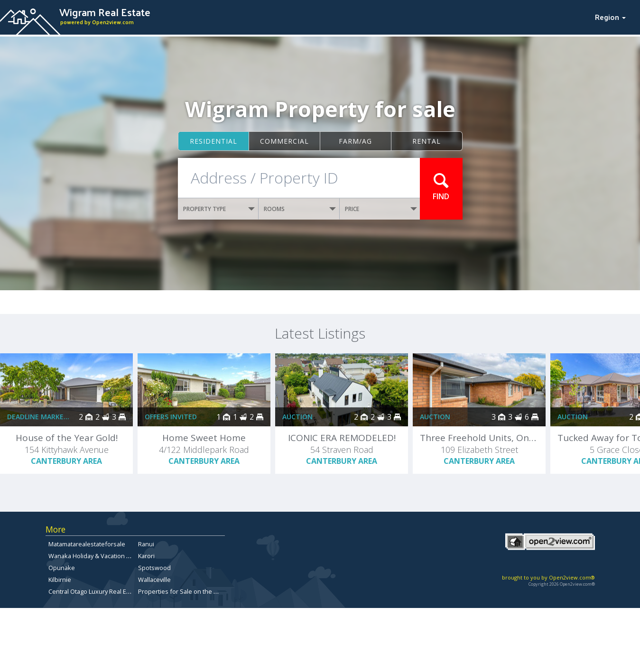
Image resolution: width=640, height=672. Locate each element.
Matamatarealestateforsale (87, 544)
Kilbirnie (60, 580)
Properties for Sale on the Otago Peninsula (199, 591)
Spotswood (154, 568)
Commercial (284, 141)
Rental (427, 141)
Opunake (62, 568)
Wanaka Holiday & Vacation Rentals (98, 556)
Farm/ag (355, 141)
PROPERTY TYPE (219, 209)
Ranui (146, 544)
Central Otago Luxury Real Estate (94, 591)
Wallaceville (154, 580)
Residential (213, 141)
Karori (146, 556)
